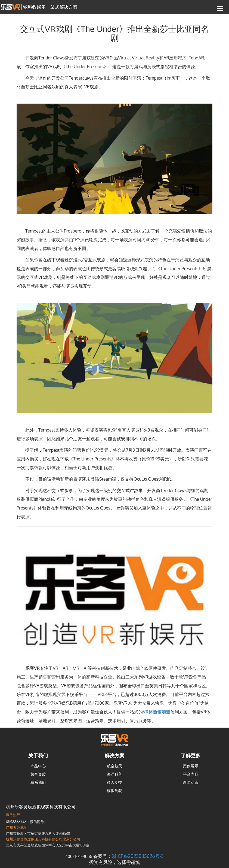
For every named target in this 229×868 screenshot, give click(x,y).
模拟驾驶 (115, 790)
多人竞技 (115, 782)
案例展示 (191, 766)
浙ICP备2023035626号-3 (138, 856)
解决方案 (115, 755)
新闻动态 (191, 782)
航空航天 (115, 766)
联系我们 (38, 782)
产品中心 (38, 766)
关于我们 (38, 755)
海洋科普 (115, 774)
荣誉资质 (38, 774)
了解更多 (191, 755)
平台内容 (191, 774)
